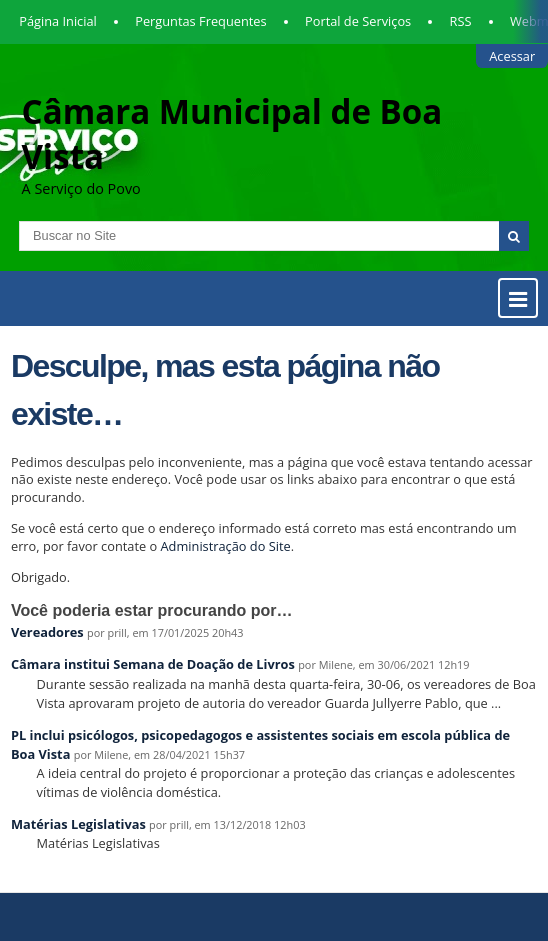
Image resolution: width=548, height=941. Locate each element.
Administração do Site (226, 546)
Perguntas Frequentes (200, 21)
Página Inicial (58, 21)
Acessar (512, 56)
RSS (461, 21)
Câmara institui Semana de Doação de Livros (153, 664)
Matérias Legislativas (78, 824)
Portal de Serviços (358, 21)
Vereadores (47, 632)
